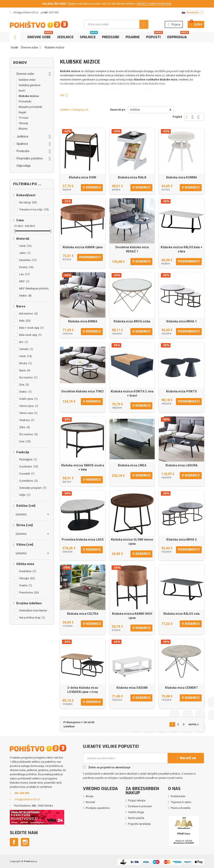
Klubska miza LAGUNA (182, 465)
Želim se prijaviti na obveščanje (107, 767)
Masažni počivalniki (30, 107)
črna (25, 441)
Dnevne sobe (40, 36)
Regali (22, 112)
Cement (26, 349)
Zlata (25, 427)
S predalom (29, 481)
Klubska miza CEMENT (181, 688)
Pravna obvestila (181, 808)
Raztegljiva (28, 459)
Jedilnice (65, 37)
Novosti (90, 802)
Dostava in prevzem (140, 806)
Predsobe (111, 37)
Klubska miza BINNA (83, 321)
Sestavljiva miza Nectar (35, 610)
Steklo (25, 296)
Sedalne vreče (27, 80)
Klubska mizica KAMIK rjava (83, 247)
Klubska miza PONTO (182, 391)
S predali (27, 474)
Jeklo (25, 253)
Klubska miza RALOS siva (182, 614)
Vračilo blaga (136, 812)
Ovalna (26, 585)
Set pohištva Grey (32, 618)
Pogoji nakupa (137, 800)
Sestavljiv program (33, 488)
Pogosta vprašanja (139, 824)
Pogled (177, 117)
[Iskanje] (116, 24)
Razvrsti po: (118, 110)
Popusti (154, 36)
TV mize (23, 118)
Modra (25, 363)
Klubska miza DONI (83, 177)
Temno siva (28, 413)
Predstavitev (178, 796)
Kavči (22, 91)
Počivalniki (25, 101)
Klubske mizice (29, 96)
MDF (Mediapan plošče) (35, 288)
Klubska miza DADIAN (132, 688)
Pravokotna (29, 592)
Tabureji (23, 123)
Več (65, 95)
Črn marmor (29, 434)
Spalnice (89, 36)
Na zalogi (28, 202)
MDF (24, 281)
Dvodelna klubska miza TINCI (83, 391)
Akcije (89, 796)
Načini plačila (136, 818)
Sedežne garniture (29, 85)
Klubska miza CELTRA (83, 614)
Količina (135, 110)
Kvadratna (28, 571)
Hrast (25, 356)
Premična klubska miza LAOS (83, 540)
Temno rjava (29, 406)
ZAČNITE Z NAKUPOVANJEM (154, 4)
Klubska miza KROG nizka (132, 321)
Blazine (23, 129)
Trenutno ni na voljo (34, 209)
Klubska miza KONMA (182, 177)
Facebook (14, 842)
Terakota (27, 420)
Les (24, 274)
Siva (24, 385)
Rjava (25, 370)
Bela (25, 321)
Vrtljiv (25, 495)
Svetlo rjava (28, 399)
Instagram (25, 842)
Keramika (28, 260)
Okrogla (27, 578)
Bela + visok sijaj (31, 328)
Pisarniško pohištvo (30, 158)
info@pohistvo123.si (24, 12)
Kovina (26, 267)
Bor (24, 342)
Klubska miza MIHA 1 (181, 321)
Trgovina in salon (181, 802)
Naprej (195, 725)
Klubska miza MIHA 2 (181, 540)
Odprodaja (178, 36)
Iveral (25, 246)
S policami (29, 466)
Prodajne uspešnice (98, 808)
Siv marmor (28, 377)
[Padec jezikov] (192, 13)
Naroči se (186, 758)
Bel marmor (28, 314)
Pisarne (133, 37)
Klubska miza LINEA (132, 465)
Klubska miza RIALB (132, 177)
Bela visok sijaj (30, 335)
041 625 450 (51, 12)
